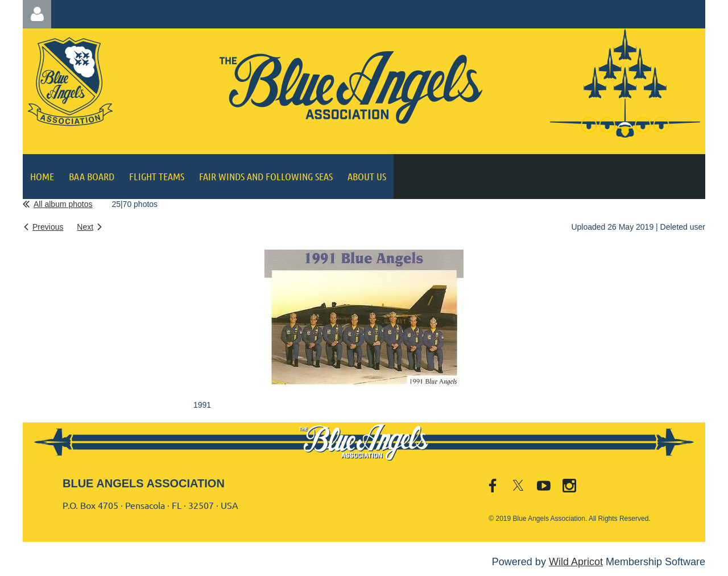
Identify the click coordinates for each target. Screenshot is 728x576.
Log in (37, 14)
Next (85, 227)
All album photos (63, 204)
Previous (48, 227)
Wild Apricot (576, 562)
